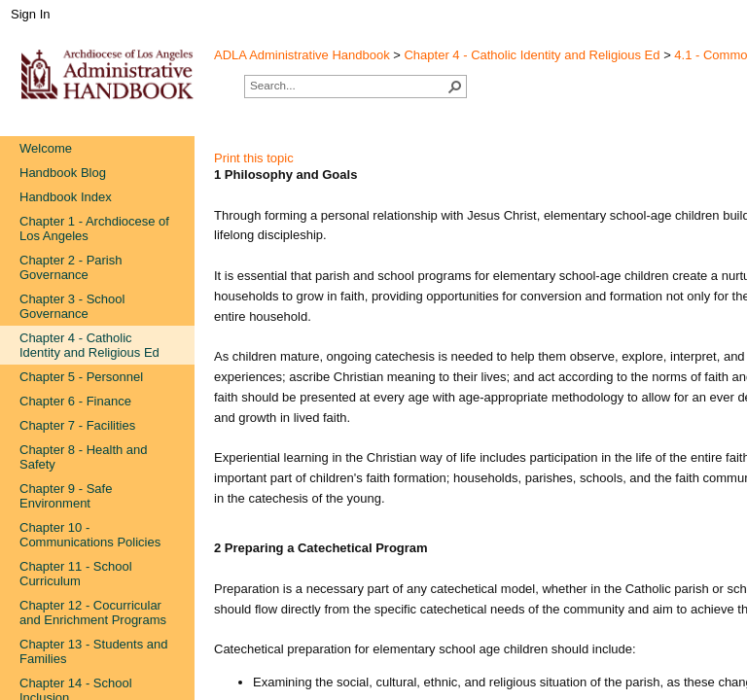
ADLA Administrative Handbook (302, 55)
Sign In (30, 14)
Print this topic (254, 158)
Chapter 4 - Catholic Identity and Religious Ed (532, 55)
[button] (455, 87)
